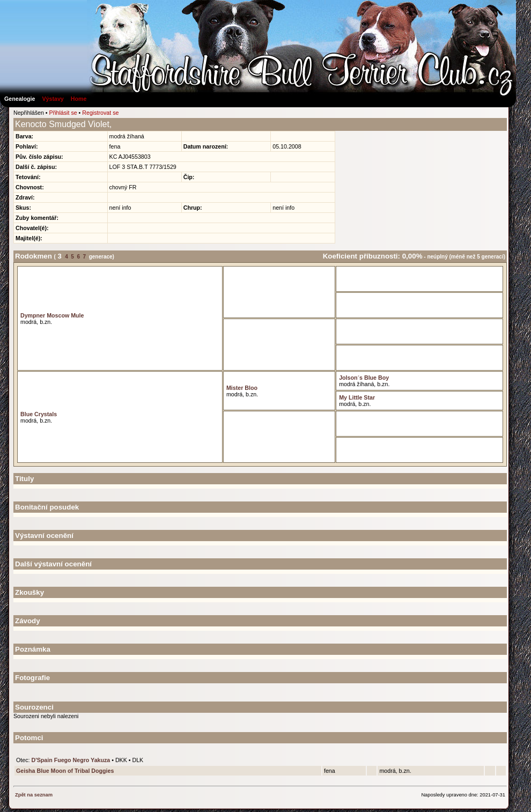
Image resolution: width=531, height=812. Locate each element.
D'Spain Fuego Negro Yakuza (71, 760)
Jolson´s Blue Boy (364, 378)
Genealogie (20, 99)
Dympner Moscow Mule (52, 315)
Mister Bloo (242, 388)
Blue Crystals (39, 414)
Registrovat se (100, 113)
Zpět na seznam (34, 795)
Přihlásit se (63, 113)
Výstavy (53, 99)
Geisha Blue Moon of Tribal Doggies (65, 771)
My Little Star (357, 397)
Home (79, 99)
